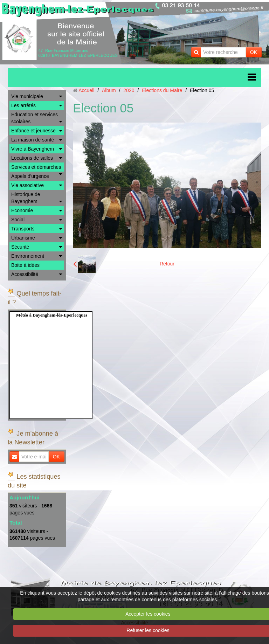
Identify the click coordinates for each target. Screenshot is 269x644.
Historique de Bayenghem (26, 198)
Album (109, 90)
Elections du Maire (162, 90)
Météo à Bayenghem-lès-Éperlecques (52, 315)
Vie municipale (27, 96)
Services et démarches (36, 167)
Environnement (28, 256)
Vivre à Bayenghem (33, 149)
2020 (129, 90)
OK (254, 52)
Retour (167, 264)
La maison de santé (33, 140)
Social (18, 220)
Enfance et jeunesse (33, 131)
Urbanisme (23, 238)
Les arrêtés (23, 105)
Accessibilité (25, 274)
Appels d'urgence (30, 176)
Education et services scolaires (35, 118)
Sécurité (20, 247)
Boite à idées (25, 265)
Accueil (86, 90)
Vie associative (27, 185)
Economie (22, 210)
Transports (23, 229)
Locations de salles (32, 158)
